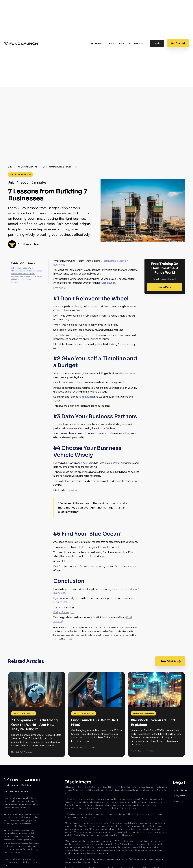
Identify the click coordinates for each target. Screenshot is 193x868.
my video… (72, 490)
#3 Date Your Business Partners (23, 274)
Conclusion (15, 282)
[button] (98, 43)
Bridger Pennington (64, 612)
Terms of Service (180, 790)
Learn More (165, 287)
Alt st (112, 43)
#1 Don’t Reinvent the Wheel (22, 268)
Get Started (178, 43)
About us (124, 43)
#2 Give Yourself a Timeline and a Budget (27, 271)
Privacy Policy (179, 796)
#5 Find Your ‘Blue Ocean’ (21, 279)
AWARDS (138, 43)
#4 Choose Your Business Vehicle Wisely (26, 276)
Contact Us (178, 801)
